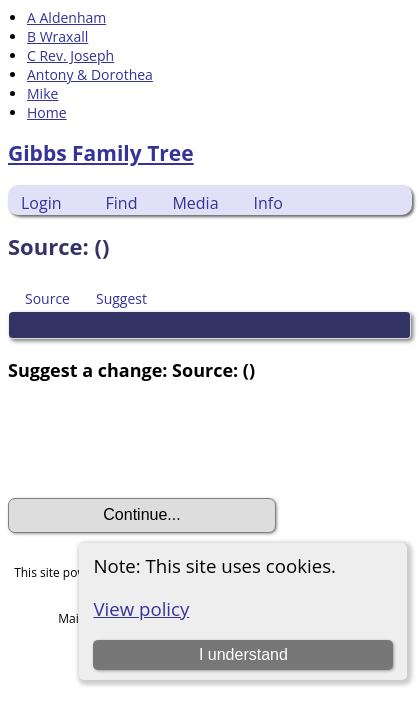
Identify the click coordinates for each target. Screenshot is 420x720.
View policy (141, 608)
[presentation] (160, 440)
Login (41, 203)
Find (122, 203)
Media (195, 203)
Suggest (121, 298)
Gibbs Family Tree (101, 153)
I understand (243, 654)
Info (268, 203)
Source (47, 298)
